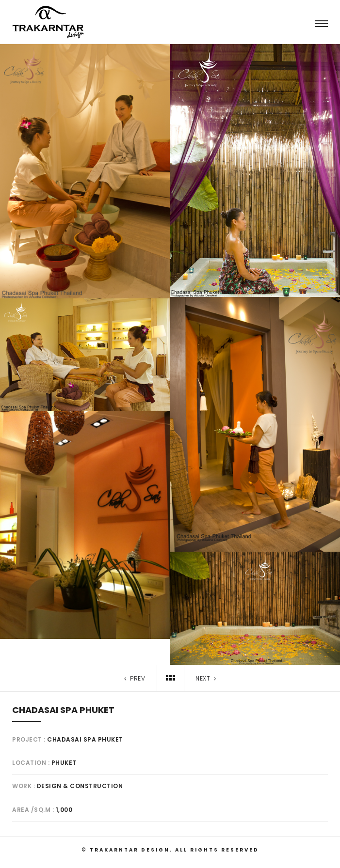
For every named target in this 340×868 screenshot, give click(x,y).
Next (207, 678)
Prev (134, 678)
